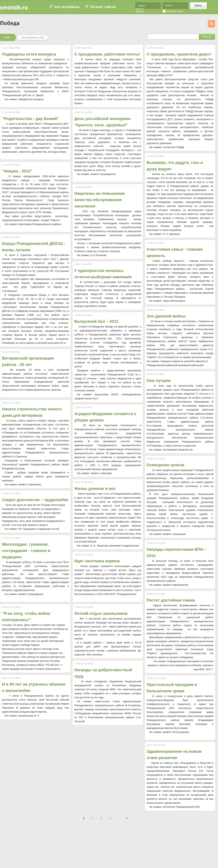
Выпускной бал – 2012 (96, 321)
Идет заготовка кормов (97, 561)
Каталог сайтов (103, 7)
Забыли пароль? (140, 10)
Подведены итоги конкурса (29, 54)
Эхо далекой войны (166, 316)
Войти (198, 6)
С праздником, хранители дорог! (179, 54)
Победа (10, 24)
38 (127, 818)
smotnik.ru (14, 7)
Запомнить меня (175, 11)
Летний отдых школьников (101, 613)
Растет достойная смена (171, 600)
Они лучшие (159, 381)
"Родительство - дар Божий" (30, 119)
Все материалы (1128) (33, 38)
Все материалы (67, 7)
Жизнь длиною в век (95, 489)
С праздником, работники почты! (107, 54)
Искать (207, 37)
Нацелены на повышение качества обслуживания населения (100, 200)
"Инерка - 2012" (17, 171)
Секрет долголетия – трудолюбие (35, 500)
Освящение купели (165, 465)
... (119, 818)
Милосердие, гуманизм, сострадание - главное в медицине (26, 551)
